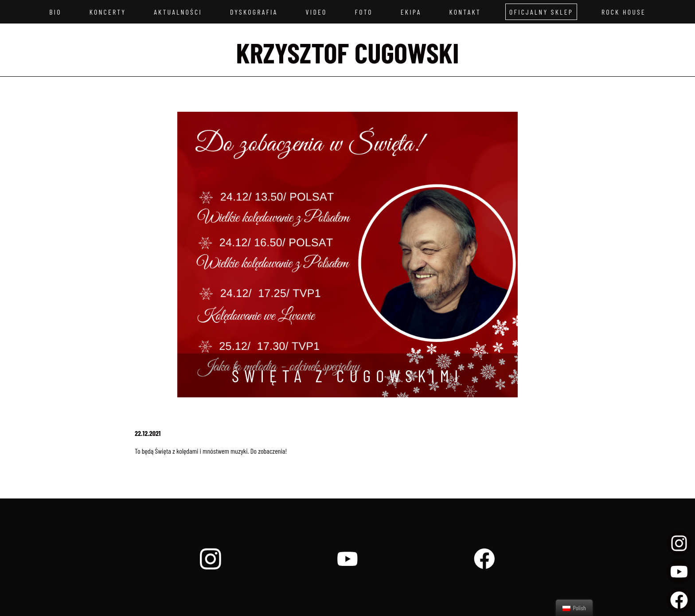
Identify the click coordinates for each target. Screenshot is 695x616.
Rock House (624, 12)
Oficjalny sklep (541, 12)
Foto (364, 12)
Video (316, 12)
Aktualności (178, 12)
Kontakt (465, 12)
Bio (55, 12)
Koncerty (108, 12)
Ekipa (411, 12)
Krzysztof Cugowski (348, 52)
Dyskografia (254, 12)
